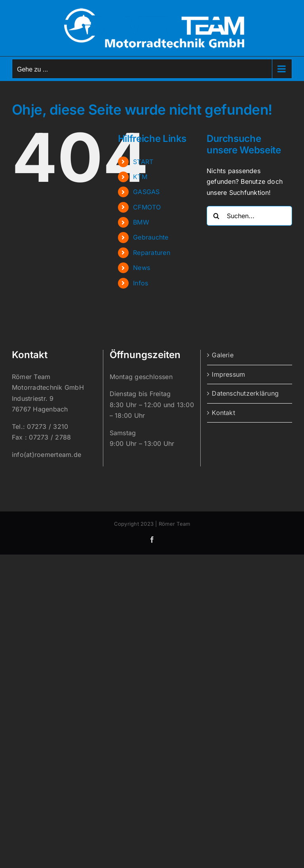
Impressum (228, 374)
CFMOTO (147, 207)
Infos (141, 283)
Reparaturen (152, 253)
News (142, 268)
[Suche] (217, 216)
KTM (140, 177)
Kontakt (223, 413)
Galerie (223, 355)
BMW (141, 222)
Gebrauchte (151, 237)
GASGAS (146, 192)
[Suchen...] (249, 216)
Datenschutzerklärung (245, 393)
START (143, 162)
